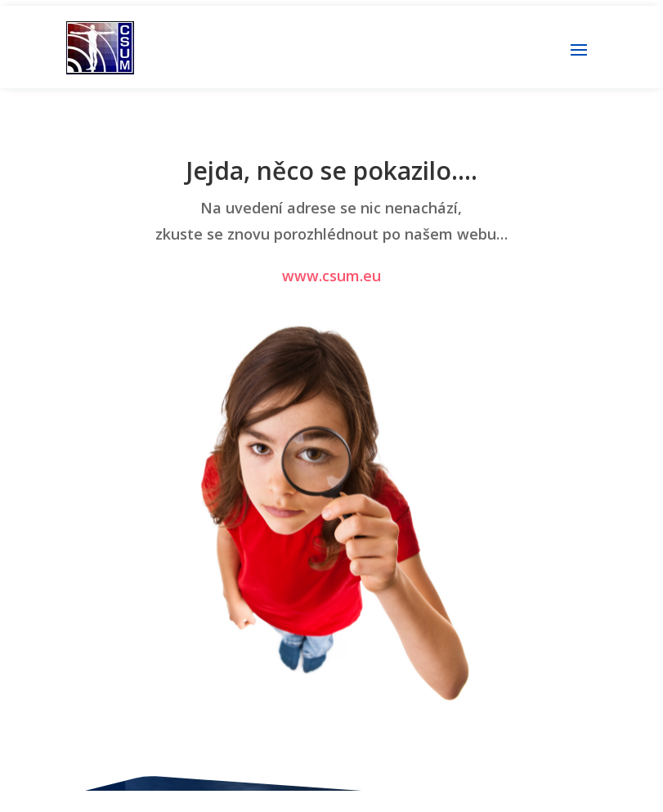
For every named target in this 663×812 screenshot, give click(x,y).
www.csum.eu (331, 276)
